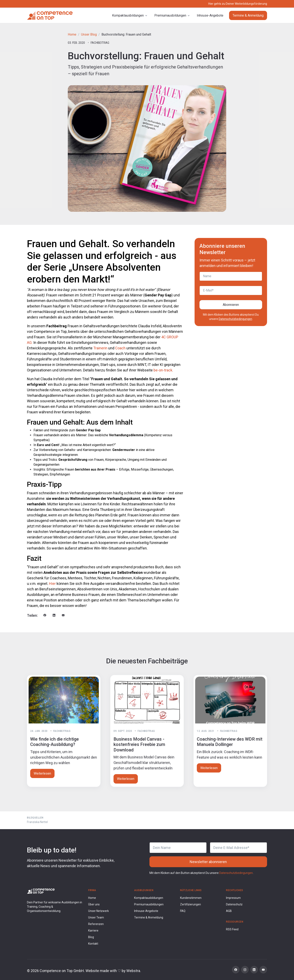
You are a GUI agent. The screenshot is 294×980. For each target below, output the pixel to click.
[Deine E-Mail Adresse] (238, 848)
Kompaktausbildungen (149, 898)
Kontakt (93, 944)
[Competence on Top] (50, 16)
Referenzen (96, 924)
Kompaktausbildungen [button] (128, 15)
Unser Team (96, 917)
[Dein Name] (178, 848)
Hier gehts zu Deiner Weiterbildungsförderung (238, 4)
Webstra (133, 971)
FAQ (183, 911)
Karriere (93, 931)
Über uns (94, 904)
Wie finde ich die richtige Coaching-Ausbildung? (55, 742)
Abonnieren (231, 305)
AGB (229, 911)
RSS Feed (232, 929)
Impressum (233, 898)
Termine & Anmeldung (248, 15)
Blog (91, 937)
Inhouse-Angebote (210, 15)
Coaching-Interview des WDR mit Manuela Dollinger (230, 742)
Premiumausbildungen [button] (170, 15)
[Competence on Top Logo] (41, 891)
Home (72, 34)
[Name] (231, 276)
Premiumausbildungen (149, 904)
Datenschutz (234, 904)
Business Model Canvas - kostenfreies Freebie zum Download (139, 745)
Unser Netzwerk (99, 911)
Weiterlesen (42, 773)
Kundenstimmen (191, 898)
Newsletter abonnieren (208, 862)
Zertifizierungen (190, 904)
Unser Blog (89, 34)
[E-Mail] (231, 290)
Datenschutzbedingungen (235, 319)
